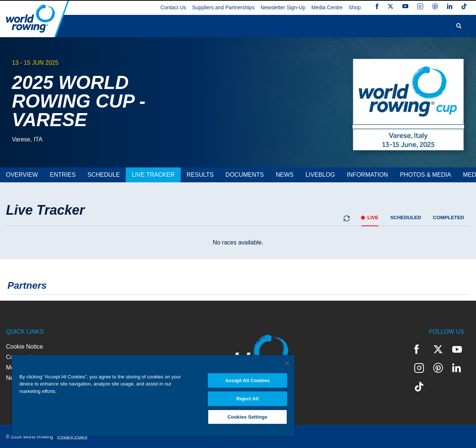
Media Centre (327, 7)
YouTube (405, 6)
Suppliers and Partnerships (223, 7)
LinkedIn (450, 6)
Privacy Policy (72, 437)
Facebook (377, 6)
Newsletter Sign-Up (283, 7)
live (373, 217)
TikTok (464, 6)
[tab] (22, 175)
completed (448, 217)
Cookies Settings (248, 417)
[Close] (287, 363)
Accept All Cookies (248, 380)
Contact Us (173, 7)
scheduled (406, 217)
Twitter (390, 6)
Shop (355, 7)
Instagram (420, 6)
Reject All (247, 399)
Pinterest (435, 6)
